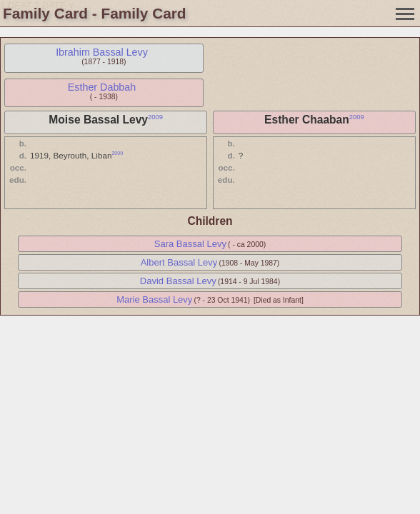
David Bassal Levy (178, 281)
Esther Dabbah (102, 87)
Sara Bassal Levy (190, 244)
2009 (155, 117)
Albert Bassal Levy (179, 262)
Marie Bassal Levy (154, 299)
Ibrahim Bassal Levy (102, 52)
